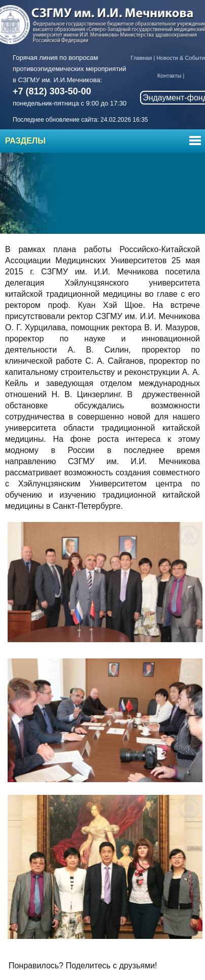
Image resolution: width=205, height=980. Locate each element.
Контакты (169, 76)
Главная (142, 58)
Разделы (25, 141)
